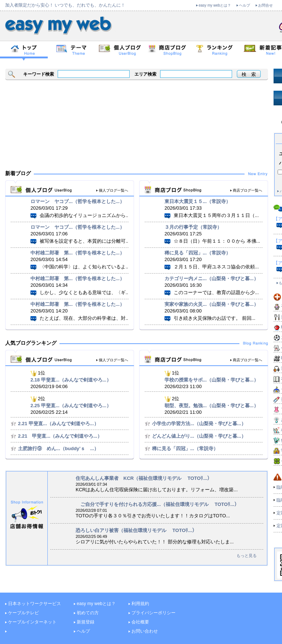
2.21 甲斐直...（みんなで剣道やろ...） (58, 424)
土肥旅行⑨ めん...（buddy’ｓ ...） (58, 448)
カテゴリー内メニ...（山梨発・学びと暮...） (211, 278)
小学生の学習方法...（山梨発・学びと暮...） (199, 424)
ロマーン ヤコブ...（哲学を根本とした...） (77, 201)
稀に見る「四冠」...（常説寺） (198, 253)
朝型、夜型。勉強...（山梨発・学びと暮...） (211, 406)
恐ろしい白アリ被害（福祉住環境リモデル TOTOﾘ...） (136, 530)
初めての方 (88, 613)
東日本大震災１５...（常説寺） (198, 201)
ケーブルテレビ (23, 613)
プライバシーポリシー (153, 613)
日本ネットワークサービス (35, 604)
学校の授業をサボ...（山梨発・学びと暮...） (211, 380)
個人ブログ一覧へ (113, 190)
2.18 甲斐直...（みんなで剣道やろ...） (71, 380)
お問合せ (265, 5)
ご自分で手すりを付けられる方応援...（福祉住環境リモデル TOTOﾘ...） (157, 504)
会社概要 (140, 622)
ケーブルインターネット (32, 622)
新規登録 (86, 622)
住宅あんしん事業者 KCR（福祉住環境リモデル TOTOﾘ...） (144, 478)
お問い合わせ (145, 631)
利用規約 (140, 604)
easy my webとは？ (215, 5)
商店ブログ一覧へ (247, 190)
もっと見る (247, 556)
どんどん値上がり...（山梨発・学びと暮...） (199, 436)
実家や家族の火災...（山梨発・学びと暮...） (211, 304)
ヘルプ (245, 5)
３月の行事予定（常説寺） (193, 227)
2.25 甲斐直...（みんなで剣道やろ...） (71, 406)
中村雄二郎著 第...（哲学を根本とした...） (77, 253)
